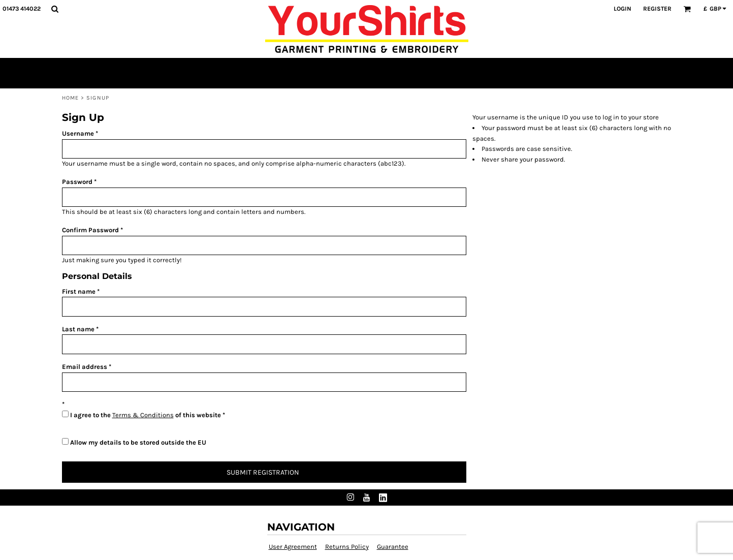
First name (79, 291)
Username (78, 133)
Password (77, 182)
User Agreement (293, 547)
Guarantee (393, 547)
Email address (85, 367)
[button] (55, 9)
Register (657, 9)
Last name (78, 329)
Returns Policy (347, 547)
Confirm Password (90, 230)
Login (623, 9)
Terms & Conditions (143, 415)
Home (70, 98)
